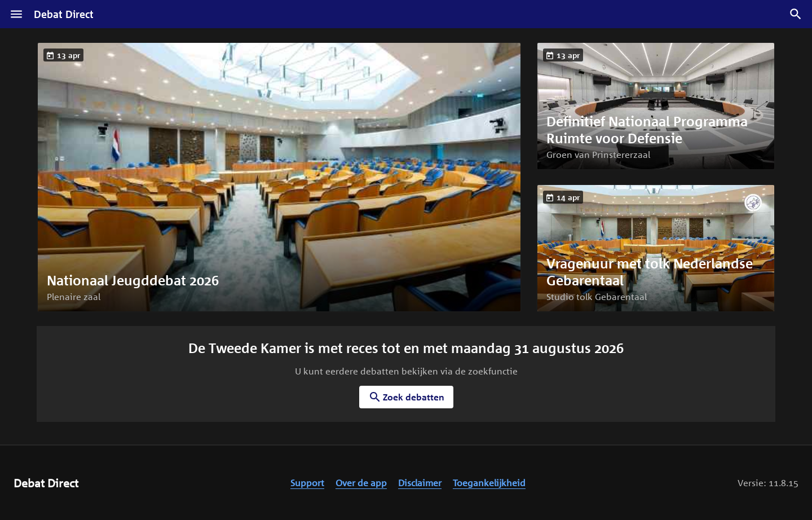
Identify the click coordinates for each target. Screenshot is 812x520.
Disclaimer (420, 483)
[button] (279, 177)
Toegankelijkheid (489, 483)
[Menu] (16, 14)
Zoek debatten (406, 397)
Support (307, 483)
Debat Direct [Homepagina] (64, 14)
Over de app (361, 483)
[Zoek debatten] (796, 14)
